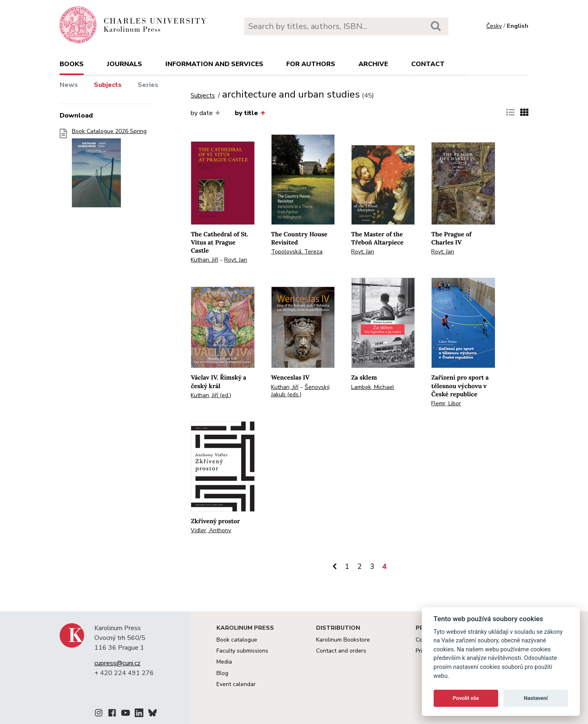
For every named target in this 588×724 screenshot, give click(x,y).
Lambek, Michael (373, 387)
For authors (311, 64)
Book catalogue (237, 640)
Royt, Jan (236, 260)
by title (250, 113)
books (72, 64)
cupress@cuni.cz (117, 663)
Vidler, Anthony (211, 530)
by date (205, 113)
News (69, 85)
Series (148, 85)
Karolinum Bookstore (343, 640)
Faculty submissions (242, 651)
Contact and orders (341, 651)
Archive (373, 64)
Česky (494, 26)
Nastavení (536, 698)
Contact (428, 64)
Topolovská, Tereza (297, 252)
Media (224, 662)
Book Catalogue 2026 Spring (109, 170)
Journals (125, 64)
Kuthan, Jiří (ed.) (211, 395)
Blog (222, 673)
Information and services (214, 64)
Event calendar (236, 684)
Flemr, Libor (446, 403)
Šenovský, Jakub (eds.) (301, 391)
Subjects (108, 85)
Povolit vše (466, 698)
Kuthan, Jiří (204, 260)
